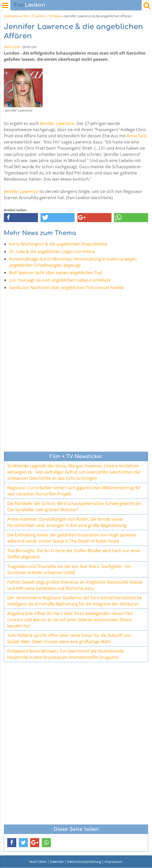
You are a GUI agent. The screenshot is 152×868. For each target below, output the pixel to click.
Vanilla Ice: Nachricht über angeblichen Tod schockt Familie (66, 288)
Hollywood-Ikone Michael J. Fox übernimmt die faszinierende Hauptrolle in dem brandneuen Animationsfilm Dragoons (66, 654)
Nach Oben (38, 862)
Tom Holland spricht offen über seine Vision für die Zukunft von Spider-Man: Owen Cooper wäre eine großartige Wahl (69, 638)
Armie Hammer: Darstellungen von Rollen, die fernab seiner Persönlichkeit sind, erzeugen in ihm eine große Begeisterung (67, 522)
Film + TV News (50, 16)
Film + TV (29, 16)
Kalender (57, 862)
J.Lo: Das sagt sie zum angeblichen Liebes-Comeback (60, 280)
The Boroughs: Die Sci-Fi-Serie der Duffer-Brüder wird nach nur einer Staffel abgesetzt (74, 554)
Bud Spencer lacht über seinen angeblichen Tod (55, 273)
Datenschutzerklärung (84, 862)
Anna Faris (137, 136)
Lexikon (30, 5)
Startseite (11, 16)
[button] (21, 218)
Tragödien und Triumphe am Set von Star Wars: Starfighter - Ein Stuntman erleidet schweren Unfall (69, 569)
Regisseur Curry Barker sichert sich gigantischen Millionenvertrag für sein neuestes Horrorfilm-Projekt (74, 491)
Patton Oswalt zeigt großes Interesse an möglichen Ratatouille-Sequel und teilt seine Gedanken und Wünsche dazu (75, 585)
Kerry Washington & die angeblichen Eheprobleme (58, 244)
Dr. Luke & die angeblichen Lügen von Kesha (52, 251)
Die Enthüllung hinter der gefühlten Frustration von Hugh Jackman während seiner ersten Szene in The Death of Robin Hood (72, 538)
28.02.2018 (12, 47)
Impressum (113, 862)
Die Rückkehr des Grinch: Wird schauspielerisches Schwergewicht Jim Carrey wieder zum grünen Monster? (74, 507)
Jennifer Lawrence (57, 123)
